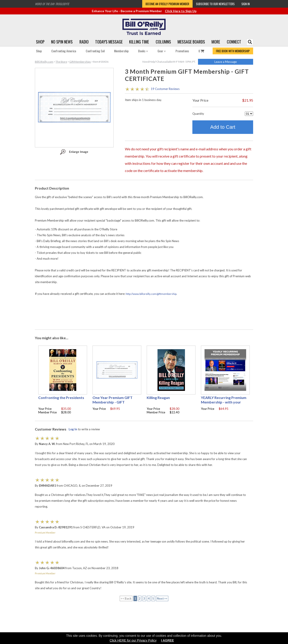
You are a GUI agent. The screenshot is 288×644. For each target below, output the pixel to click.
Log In (73, 429)
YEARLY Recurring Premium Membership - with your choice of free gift (224, 402)
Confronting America (64, 51)
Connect (234, 42)
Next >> (162, 598)
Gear (162, 51)
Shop (40, 42)
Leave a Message (226, 62)
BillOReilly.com (44, 62)
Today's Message (109, 42)
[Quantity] (249, 114)
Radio (84, 42)
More (216, 42)
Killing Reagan (158, 398)
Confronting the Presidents (61, 398)
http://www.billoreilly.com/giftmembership (151, 294)
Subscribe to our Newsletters (215, 4)
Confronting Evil (95, 51)
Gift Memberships (80, 62)
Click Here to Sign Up (181, 11)
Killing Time (139, 42)
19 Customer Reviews (165, 89)
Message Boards (191, 42)
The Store (61, 62)
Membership (121, 51)
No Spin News (62, 42)
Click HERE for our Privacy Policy (133, 640)
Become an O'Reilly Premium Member (167, 4)
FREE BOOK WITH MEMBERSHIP (233, 51)
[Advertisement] (144, 313)
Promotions (182, 51)
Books (143, 51)
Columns (163, 42)
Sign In (246, 4)
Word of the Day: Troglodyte (52, 4)
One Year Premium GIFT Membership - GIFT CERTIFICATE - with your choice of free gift (113, 404)
